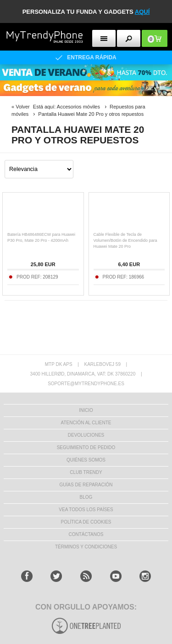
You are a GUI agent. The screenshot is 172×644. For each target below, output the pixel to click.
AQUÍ (142, 12)
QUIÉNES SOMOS (86, 460)
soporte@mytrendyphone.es (86, 384)
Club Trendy (86, 472)
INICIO (86, 410)
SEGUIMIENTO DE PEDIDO (86, 447)
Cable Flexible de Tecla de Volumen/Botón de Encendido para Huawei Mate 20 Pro (125, 240)
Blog (86, 497)
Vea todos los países (86, 510)
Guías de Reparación (86, 485)
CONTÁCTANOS (86, 534)
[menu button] (104, 38)
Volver (23, 107)
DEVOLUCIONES (86, 435)
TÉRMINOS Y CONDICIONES (86, 547)
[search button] (129, 38)
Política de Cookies (86, 522)
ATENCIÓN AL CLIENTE (86, 423)
